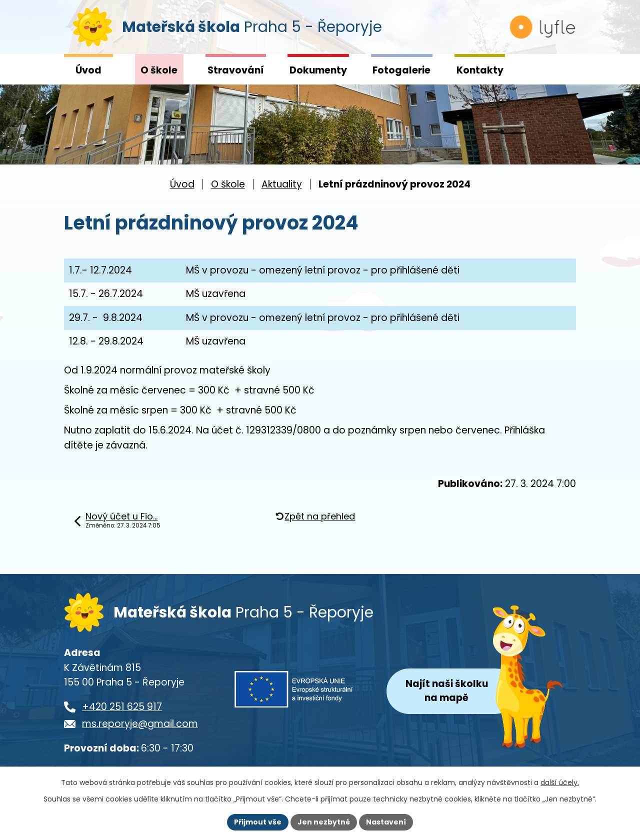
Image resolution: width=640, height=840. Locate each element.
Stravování (236, 70)
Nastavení (386, 822)
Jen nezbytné (324, 822)
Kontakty (480, 70)
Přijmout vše (258, 822)
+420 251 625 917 (122, 708)
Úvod (88, 70)
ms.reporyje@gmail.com (140, 725)
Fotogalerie (401, 70)
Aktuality (282, 184)
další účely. (560, 782)
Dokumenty (318, 70)
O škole (159, 70)
